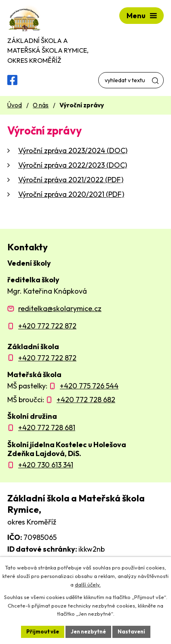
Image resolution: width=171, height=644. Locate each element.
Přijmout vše (43, 631)
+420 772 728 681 (47, 428)
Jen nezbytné (88, 631)
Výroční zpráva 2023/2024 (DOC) (73, 150)
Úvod (15, 105)
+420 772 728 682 (86, 400)
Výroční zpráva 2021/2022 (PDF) (71, 180)
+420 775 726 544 (89, 386)
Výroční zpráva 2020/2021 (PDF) (71, 194)
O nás (41, 105)
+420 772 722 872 (47, 326)
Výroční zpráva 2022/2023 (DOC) (73, 165)
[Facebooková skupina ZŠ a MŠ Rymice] (12, 80)
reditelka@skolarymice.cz (60, 308)
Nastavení (131, 631)
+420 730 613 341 (46, 465)
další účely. (88, 584)
